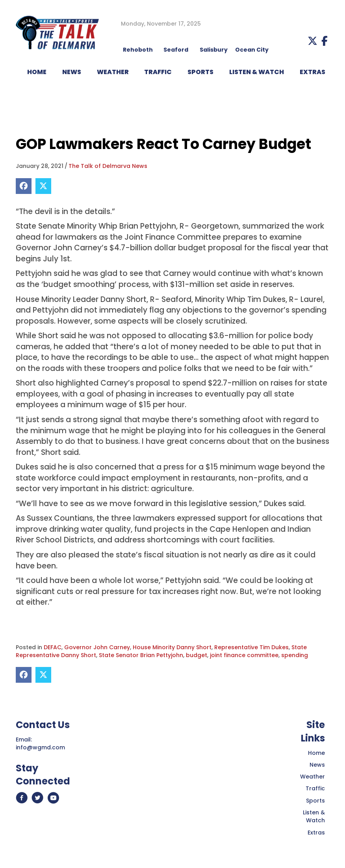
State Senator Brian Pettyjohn (141, 655)
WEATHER (113, 72)
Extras (316, 833)
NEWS (72, 72)
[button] (313, 41)
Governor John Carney (97, 647)
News (317, 765)
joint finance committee (244, 655)
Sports (200, 72)
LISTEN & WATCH (257, 72)
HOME (37, 72)
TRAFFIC (158, 72)
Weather (313, 777)
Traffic (315, 788)
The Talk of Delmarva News (108, 166)
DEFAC (53, 647)
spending (295, 655)
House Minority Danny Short (172, 647)
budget (197, 655)
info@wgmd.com (40, 747)
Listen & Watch (314, 816)
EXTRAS (313, 72)
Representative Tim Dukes (251, 647)
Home (316, 753)
